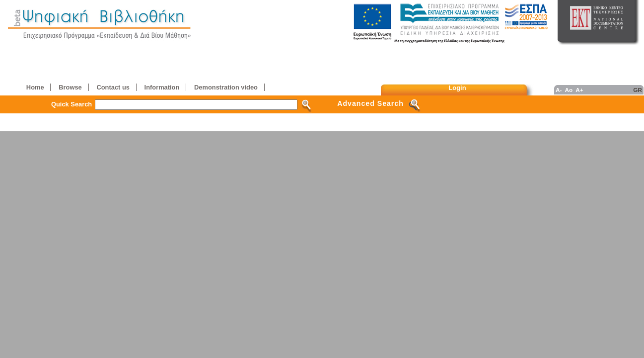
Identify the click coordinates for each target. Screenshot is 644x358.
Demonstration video (226, 87)
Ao (569, 90)
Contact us (113, 87)
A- (559, 90)
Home (35, 87)
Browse (70, 87)
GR (638, 90)
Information (162, 87)
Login (458, 88)
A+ (579, 90)
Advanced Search (370, 103)
